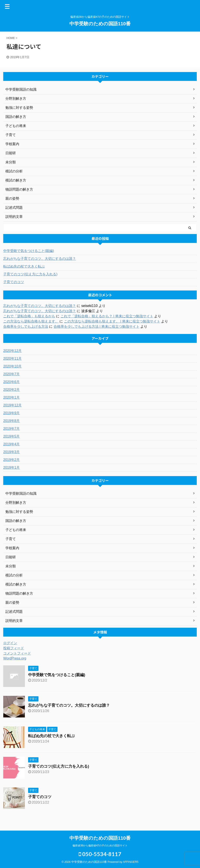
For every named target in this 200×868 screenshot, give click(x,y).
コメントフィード (17, 653)
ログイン (10, 643)
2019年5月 (12, 436)
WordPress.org (15, 658)
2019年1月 (12, 468)
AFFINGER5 (131, 862)
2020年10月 (12, 366)
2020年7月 (12, 374)
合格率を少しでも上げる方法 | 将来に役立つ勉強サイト (97, 327)
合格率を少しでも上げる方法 (26, 327)
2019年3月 (12, 452)
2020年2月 (12, 390)
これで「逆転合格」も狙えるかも (29, 316)
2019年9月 (12, 413)
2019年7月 (12, 429)
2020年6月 (12, 382)
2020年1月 (12, 397)
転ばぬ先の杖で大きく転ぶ (24, 266)
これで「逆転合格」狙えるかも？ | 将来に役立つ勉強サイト (107, 316)
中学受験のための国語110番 (100, 24)
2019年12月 (12, 405)
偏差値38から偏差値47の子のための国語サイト (100, 846)
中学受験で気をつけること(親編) (29, 251)
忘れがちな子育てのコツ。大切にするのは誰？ (40, 259)
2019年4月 (12, 444)
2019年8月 (12, 421)
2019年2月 (12, 460)
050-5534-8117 (100, 854)
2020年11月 (12, 359)
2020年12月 (12, 351)
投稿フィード (14, 648)
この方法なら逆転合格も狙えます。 (31, 321)
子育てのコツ (14, 282)
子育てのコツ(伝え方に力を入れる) (30, 274)
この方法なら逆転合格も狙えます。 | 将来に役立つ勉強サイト (112, 321)
